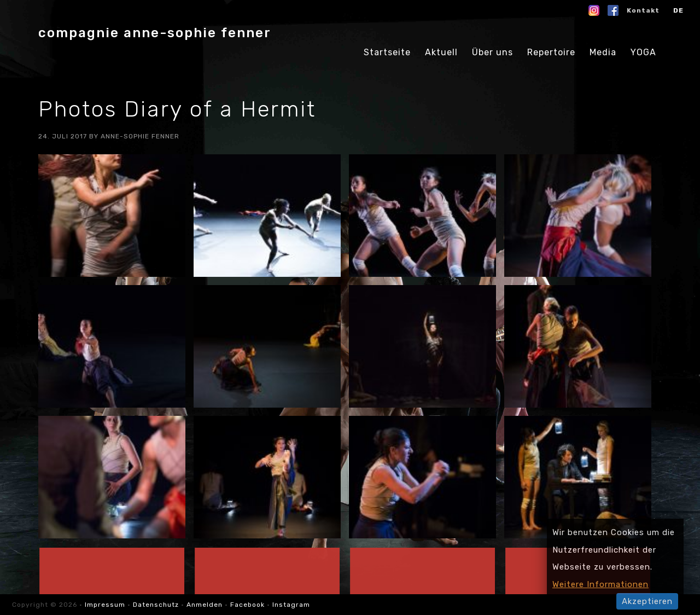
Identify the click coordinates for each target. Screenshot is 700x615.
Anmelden (205, 605)
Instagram (291, 605)
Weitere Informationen (600, 584)
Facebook (247, 605)
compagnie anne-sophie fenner (155, 33)
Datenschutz (156, 605)
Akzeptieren (647, 601)
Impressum (106, 605)
